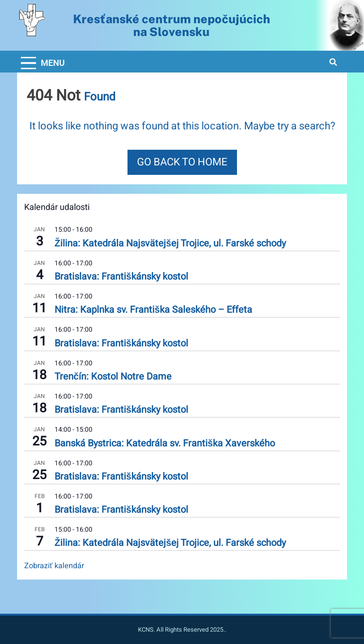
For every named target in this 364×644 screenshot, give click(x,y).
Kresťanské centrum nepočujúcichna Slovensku (172, 25)
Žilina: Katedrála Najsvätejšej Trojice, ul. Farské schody (170, 243)
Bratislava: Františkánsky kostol (121, 277)
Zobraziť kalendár (54, 566)
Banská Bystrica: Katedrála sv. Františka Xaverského (165, 443)
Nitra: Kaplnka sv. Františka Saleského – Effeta (153, 310)
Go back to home (182, 162)
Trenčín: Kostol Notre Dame (113, 376)
